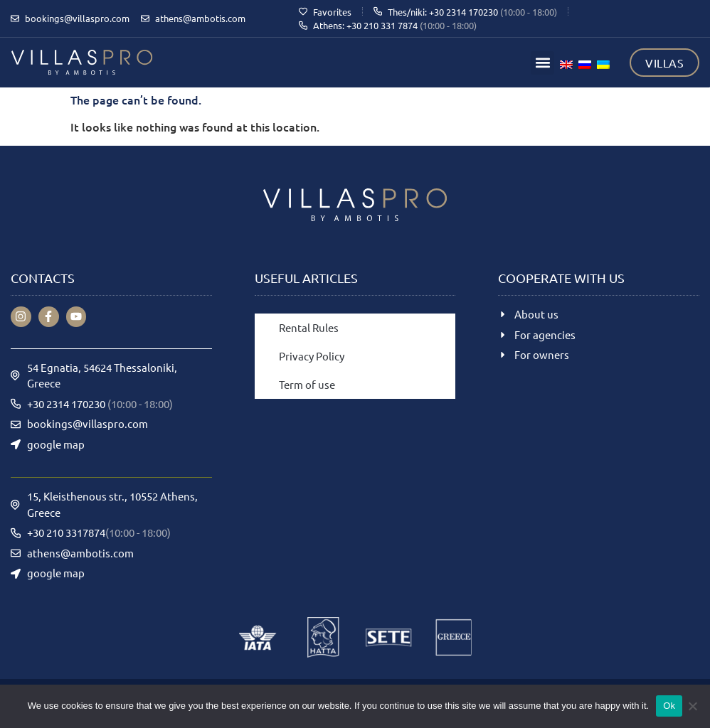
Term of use (307, 384)
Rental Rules (309, 327)
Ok (669, 706)
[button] (542, 63)
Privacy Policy (312, 356)
